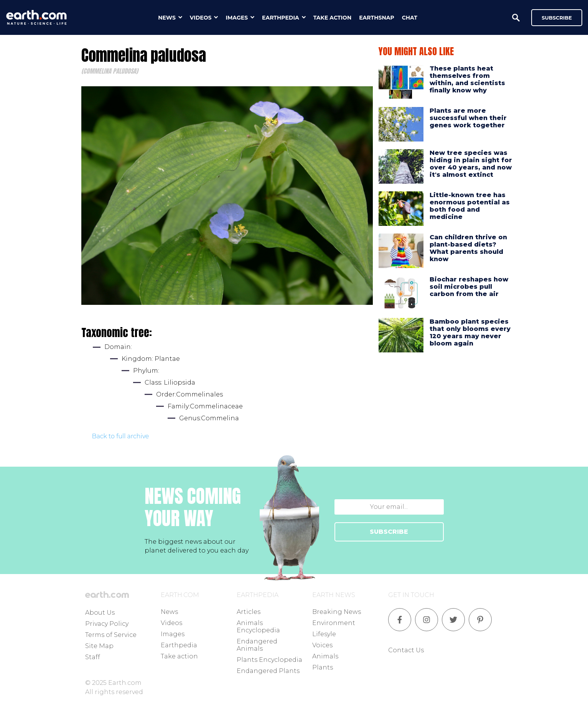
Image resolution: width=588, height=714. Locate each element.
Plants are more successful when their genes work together (468, 118)
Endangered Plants (268, 671)
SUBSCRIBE (389, 532)
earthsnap (376, 18)
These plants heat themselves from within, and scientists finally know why (467, 80)
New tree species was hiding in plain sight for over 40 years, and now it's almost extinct (471, 164)
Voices (322, 645)
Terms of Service (111, 635)
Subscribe (557, 18)
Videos (171, 623)
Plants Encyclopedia (269, 660)
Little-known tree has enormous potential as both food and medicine (470, 206)
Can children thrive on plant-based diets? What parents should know (468, 248)
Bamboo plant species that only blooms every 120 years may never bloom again (470, 333)
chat (410, 18)
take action (333, 18)
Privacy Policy (107, 624)
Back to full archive (121, 436)
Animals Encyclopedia (258, 627)
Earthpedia (179, 645)
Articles (249, 612)
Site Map (99, 646)
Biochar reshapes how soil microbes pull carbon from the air (469, 287)
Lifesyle (324, 634)
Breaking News (337, 612)
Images (173, 634)
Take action (179, 656)
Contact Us (406, 650)
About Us (100, 613)
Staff (93, 657)
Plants (323, 667)
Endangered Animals (257, 645)
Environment (334, 623)
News (169, 612)
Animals (325, 656)
